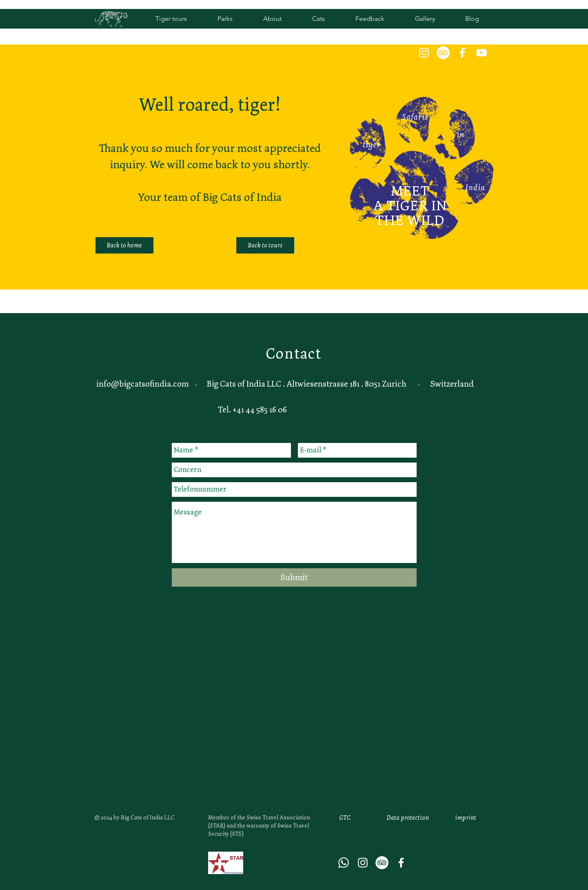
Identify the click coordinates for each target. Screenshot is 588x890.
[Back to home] (124, 245)
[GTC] (345, 818)
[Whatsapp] (344, 863)
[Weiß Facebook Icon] (462, 53)
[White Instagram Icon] (424, 53)
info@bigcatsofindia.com (143, 384)
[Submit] (294, 577)
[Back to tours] (265, 245)
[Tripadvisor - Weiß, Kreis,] (443, 53)
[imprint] (466, 818)
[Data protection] (408, 818)
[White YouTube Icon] (481, 53)
